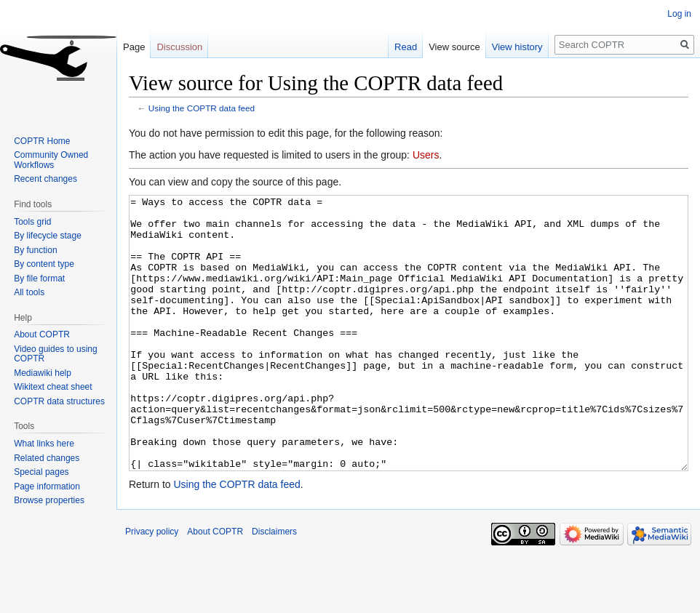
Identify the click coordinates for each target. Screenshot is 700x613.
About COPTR (42, 334)
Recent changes (45, 179)
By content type (44, 264)
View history (517, 47)
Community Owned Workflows (51, 160)
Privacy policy (152, 586)
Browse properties (49, 500)
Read (406, 47)
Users (426, 155)
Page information (47, 486)
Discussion (179, 47)
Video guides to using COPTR (56, 354)
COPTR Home (42, 141)
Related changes (47, 458)
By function (35, 250)
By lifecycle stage (48, 236)
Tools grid (32, 222)
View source (454, 47)
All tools (29, 292)
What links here (44, 444)
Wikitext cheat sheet (53, 387)
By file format (39, 279)
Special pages (41, 472)
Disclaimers (274, 586)
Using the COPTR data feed (202, 108)
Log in (679, 14)
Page (134, 47)
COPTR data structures (59, 401)
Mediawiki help (43, 373)
